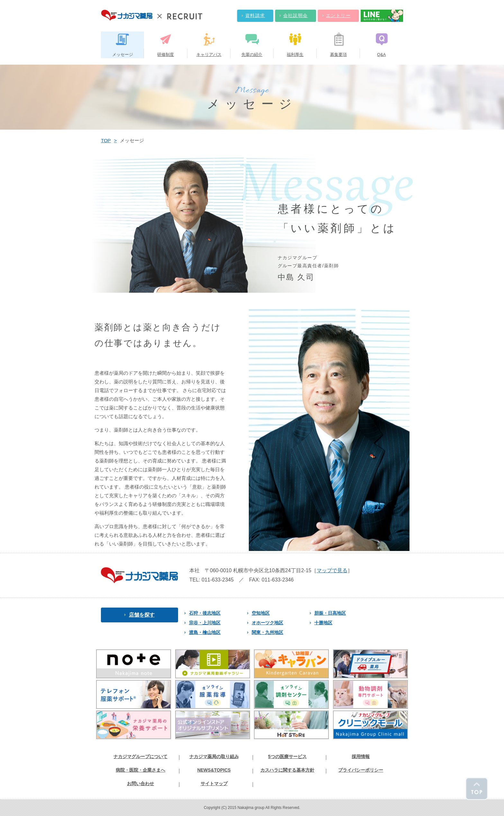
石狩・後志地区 (203, 613)
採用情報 (361, 756)
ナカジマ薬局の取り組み (214, 756)
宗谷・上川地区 (203, 623)
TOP (106, 140)
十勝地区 (321, 623)
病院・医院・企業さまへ (140, 770)
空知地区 (258, 613)
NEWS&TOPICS (214, 770)
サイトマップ (214, 784)
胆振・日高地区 (328, 613)
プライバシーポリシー (361, 770)
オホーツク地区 (265, 623)
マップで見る (332, 570)
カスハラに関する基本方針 (287, 770)
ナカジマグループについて (140, 756)
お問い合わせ (140, 784)
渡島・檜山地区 (203, 632)
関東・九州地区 (265, 632)
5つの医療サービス (287, 756)
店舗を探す (139, 615)
